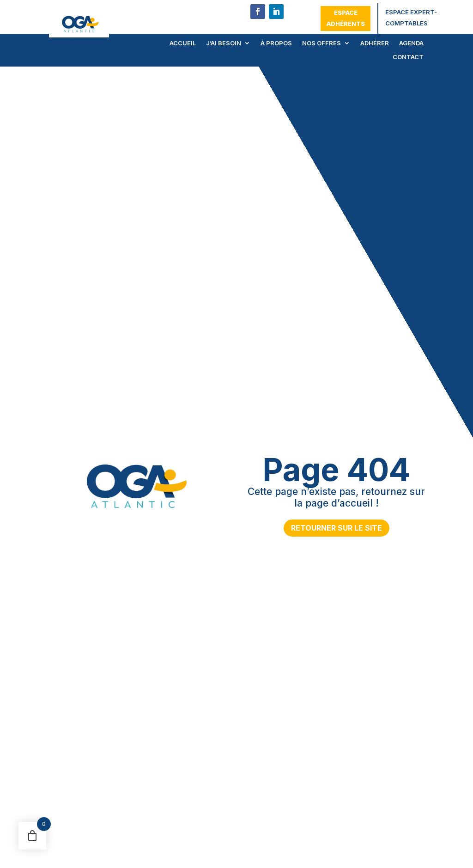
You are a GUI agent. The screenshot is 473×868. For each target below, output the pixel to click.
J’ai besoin (224, 43)
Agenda (411, 43)
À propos (276, 43)
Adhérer (375, 43)
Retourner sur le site (337, 528)
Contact (408, 57)
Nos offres (321, 43)
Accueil (183, 43)
